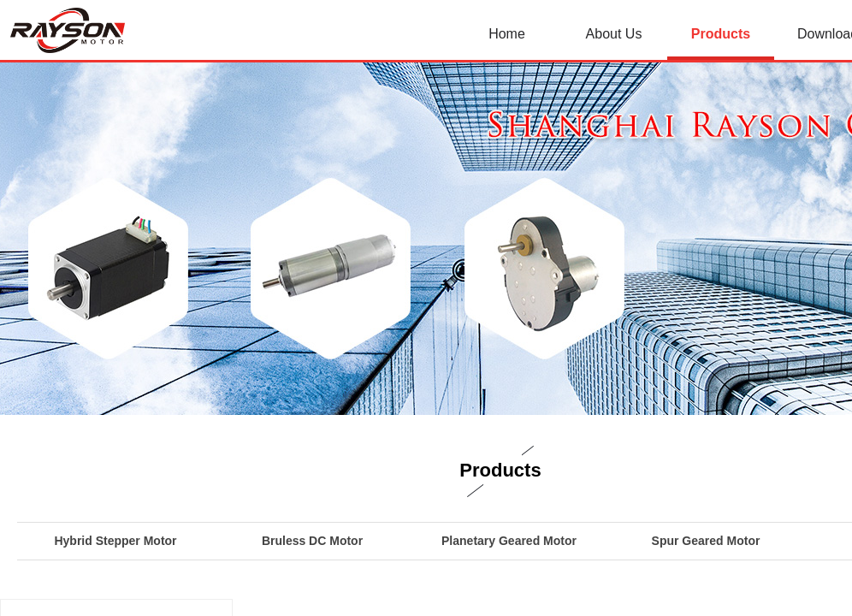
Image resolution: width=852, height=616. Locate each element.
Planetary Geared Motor (509, 541)
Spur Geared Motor (706, 541)
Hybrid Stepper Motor (115, 541)
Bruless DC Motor (312, 541)
